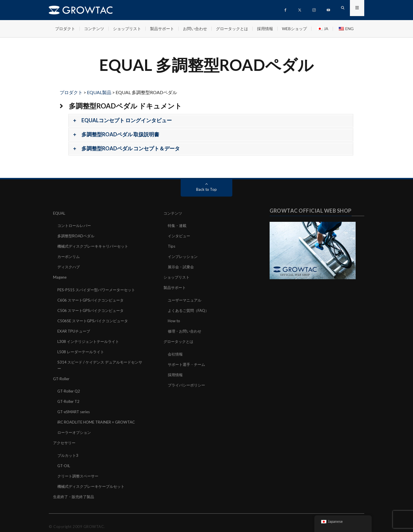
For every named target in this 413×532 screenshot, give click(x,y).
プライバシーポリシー (188, 381)
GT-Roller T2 (69, 397)
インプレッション (184, 256)
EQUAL (60, 213)
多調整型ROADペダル (77, 235)
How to (174, 318)
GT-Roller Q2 (69, 387)
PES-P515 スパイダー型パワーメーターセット (99, 288)
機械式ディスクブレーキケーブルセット (93, 479)
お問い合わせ (195, 29)
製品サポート (162, 29)
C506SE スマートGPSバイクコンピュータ (95, 318)
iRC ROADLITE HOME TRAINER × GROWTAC (100, 417)
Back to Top (207, 189)
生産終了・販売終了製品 (75, 489)
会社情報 (176, 351)
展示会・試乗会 (182, 266)
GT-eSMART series (75, 407)
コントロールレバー (75, 225)
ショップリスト (127, 29)
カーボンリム (69, 256)
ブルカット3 (69, 449)
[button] (211, 121)
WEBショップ (294, 29)
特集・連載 (178, 225)
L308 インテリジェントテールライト (90, 338)
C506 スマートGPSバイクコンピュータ (93, 308)
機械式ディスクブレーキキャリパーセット (96, 245)
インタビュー (180, 235)
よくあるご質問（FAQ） (190, 308)
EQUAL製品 (99, 92)
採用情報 (265, 29)
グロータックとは (232, 29)
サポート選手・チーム (188, 361)
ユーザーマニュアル (186, 298)
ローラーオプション (75, 427)
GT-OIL (64, 459)
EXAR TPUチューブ (75, 328)
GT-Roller (62, 374)
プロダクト (65, 29)
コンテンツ (94, 29)
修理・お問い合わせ (186, 328)
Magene (60, 276)
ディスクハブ (69, 266)
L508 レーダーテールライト (82, 348)
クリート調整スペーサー (79, 469)
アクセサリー (65, 437)
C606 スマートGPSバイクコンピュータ (93, 298)
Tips (172, 245)
